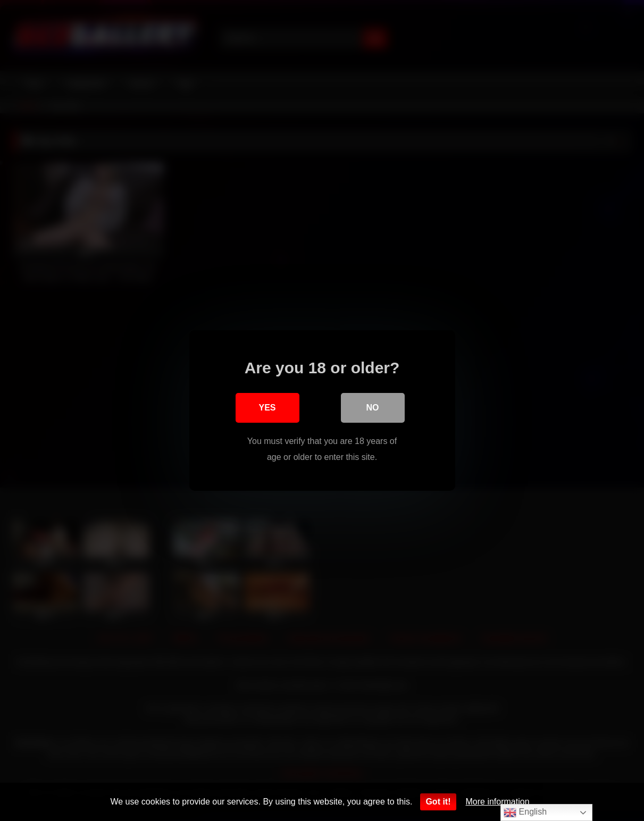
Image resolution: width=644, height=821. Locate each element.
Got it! (438, 802)
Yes (267, 408)
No (373, 408)
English (525, 812)
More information (498, 802)
